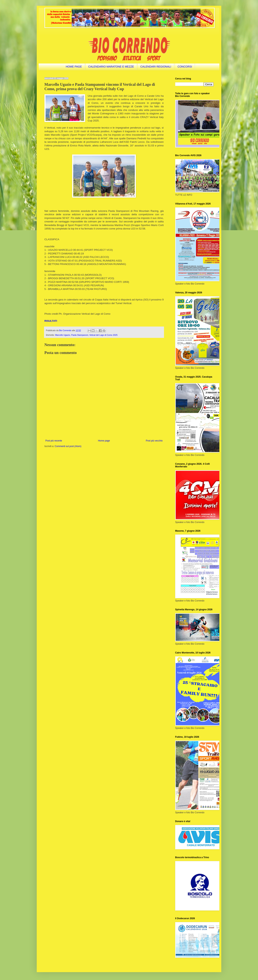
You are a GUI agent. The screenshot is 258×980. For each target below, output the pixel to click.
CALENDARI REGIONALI (156, 67)
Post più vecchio (154, 441)
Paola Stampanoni (80, 335)
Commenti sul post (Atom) (68, 446)
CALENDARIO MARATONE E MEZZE (111, 67)
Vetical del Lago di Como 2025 (103, 335)
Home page (104, 441)
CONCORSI (185, 67)
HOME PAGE (74, 67)
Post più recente (54, 441)
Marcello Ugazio (63, 335)
